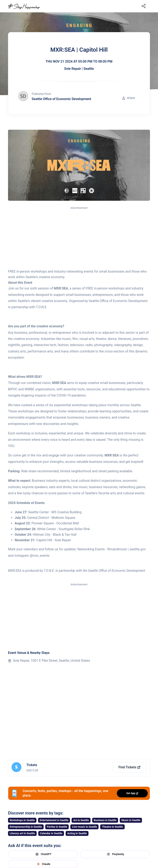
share (129, 98)
